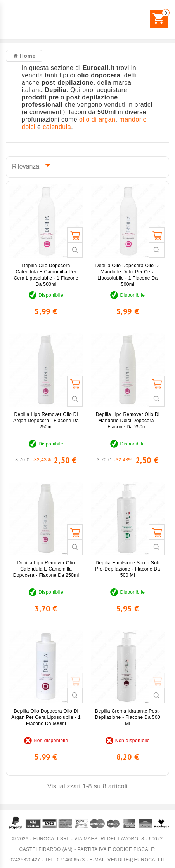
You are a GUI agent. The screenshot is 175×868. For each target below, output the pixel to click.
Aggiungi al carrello (75, 235)
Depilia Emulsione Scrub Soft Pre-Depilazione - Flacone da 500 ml (128, 569)
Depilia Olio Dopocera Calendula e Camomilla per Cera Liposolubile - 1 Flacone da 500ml (46, 275)
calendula (57, 127)
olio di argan (97, 119)
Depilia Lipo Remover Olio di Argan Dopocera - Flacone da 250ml (46, 421)
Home (27, 56)
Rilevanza (29, 165)
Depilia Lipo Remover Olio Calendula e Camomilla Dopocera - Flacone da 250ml (46, 569)
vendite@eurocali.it (136, 860)
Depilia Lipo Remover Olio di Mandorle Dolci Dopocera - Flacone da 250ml (128, 421)
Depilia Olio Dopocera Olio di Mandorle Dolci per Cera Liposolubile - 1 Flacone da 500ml (128, 275)
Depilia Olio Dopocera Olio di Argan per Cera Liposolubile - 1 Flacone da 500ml (46, 717)
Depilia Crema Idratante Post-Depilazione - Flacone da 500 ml (128, 717)
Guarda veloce (75, 250)
